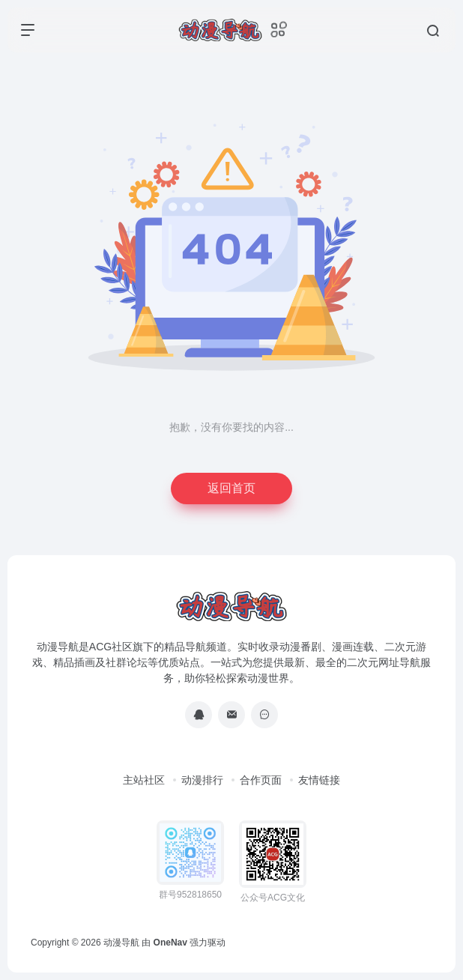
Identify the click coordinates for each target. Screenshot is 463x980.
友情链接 (319, 780)
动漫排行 (202, 780)
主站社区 (144, 780)
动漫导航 (121, 943)
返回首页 (231, 488)
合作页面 (261, 780)
